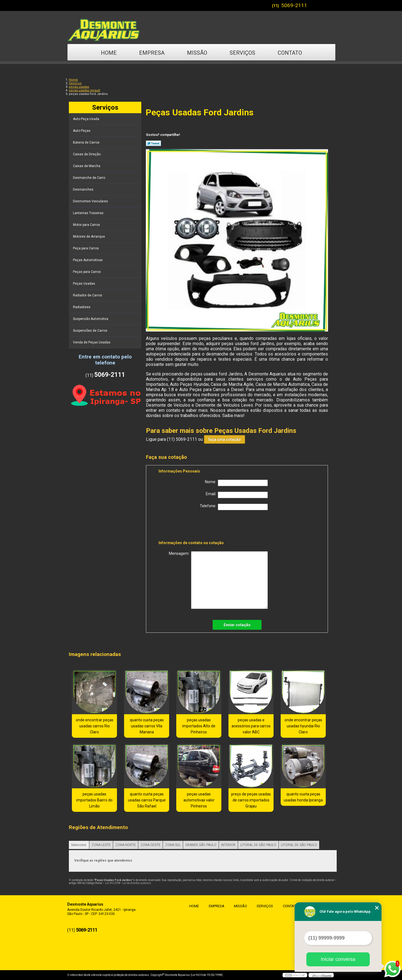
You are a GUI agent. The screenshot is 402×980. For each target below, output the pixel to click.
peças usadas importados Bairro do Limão (94, 800)
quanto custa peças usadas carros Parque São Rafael (147, 800)
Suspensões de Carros (91, 331)
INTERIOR (228, 845)
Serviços (242, 53)
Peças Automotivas (88, 260)
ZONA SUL (173, 845)
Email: (237, 495)
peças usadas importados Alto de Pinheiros (199, 726)
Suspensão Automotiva (91, 319)
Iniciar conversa (338, 959)
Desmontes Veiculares (91, 201)
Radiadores (82, 307)
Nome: (236, 483)
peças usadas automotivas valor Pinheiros (199, 800)
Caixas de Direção (87, 154)
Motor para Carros (87, 225)
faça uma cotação (225, 439)
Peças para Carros (87, 272)
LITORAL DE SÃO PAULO (258, 845)
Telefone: (234, 507)
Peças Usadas (84, 284)
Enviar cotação (237, 625)
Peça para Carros (86, 248)
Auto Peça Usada (86, 119)
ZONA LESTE (101, 845)
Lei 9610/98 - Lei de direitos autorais (128, 883)
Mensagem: (218, 580)
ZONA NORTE (126, 845)
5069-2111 (294, 5)
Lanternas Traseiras (89, 213)
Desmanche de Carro (90, 178)
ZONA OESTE (150, 845)
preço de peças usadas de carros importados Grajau (251, 800)
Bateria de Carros (87, 142)
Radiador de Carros (88, 295)
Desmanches (84, 189)
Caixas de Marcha (87, 166)
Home (109, 53)
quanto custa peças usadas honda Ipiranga (303, 797)
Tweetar (153, 143)
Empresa (152, 53)
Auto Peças (82, 131)
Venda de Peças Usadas (92, 342)
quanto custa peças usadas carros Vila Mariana (147, 726)
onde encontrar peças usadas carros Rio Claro (95, 726)
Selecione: (79, 845)
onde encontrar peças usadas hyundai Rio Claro (303, 726)
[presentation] (193, 526)
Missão (197, 53)
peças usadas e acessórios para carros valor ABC (251, 726)
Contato (290, 53)
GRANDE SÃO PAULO (201, 845)
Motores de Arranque (89, 237)
